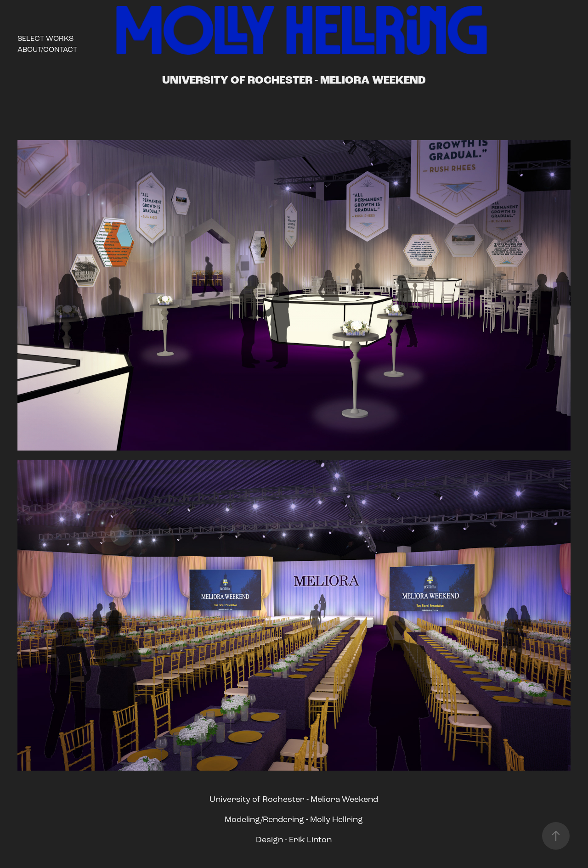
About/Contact (47, 49)
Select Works (45, 38)
